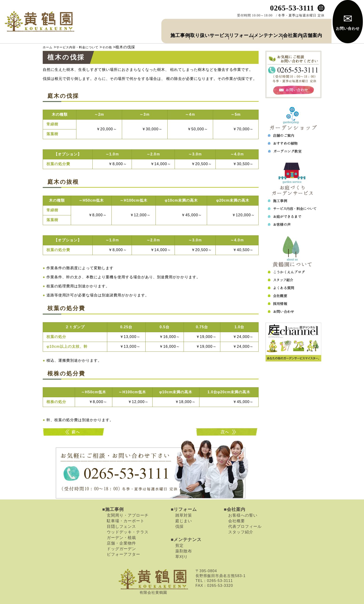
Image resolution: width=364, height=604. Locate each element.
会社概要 (237, 510)
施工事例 (100, 25)
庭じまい (184, 510)
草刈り (182, 546)
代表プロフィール (245, 515)
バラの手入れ (227, 421)
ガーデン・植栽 (121, 527)
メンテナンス (238, 25)
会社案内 (277, 25)
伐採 (179, 515)
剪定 (179, 535)
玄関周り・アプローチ (128, 504)
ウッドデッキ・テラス (128, 521)
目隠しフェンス (121, 515)
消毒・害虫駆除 (74, 421)
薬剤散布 (184, 540)
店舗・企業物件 (121, 532)
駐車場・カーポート (126, 510)
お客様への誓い (243, 504)
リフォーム (195, 25)
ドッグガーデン (121, 538)
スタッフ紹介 (241, 521)
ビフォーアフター (123, 543)
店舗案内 (309, 25)
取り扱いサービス (146, 25)
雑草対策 (184, 504)
